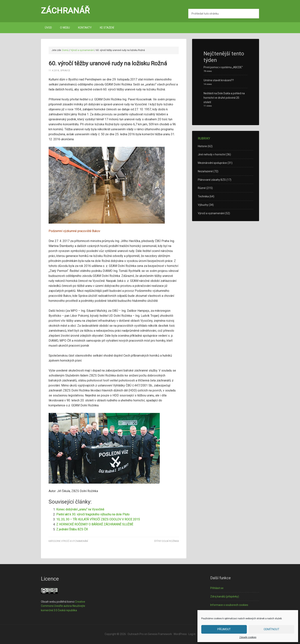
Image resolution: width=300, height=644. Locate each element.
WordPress (180, 634)
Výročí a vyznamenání (75, 541)
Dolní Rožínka (170, 541)
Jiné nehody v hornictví (212, 154)
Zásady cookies (248, 637)
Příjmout (224, 629)
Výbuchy (203, 205)
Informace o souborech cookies (229, 605)
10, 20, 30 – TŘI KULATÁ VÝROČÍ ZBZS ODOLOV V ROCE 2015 (98, 519)
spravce (65, 71)
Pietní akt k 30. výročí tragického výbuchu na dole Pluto (93, 514)
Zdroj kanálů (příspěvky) (225, 596)
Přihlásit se (217, 588)
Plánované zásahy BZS (212, 180)
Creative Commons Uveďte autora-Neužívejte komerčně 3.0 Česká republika (63, 606)
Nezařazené (205, 171)
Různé (202, 188)
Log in (192, 634)
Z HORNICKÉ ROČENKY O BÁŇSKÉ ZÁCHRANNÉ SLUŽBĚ (95, 524)
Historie (202, 146)
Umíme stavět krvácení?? (219, 80)
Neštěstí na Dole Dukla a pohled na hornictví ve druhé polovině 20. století (224, 98)
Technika (203, 196)
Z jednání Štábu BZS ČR (72, 529)
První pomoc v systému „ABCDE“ (223, 67)
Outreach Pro (136, 634)
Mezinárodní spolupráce (212, 163)
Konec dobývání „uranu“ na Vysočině (80, 509)
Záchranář (65, 11)
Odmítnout (271, 629)
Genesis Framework (160, 634)
